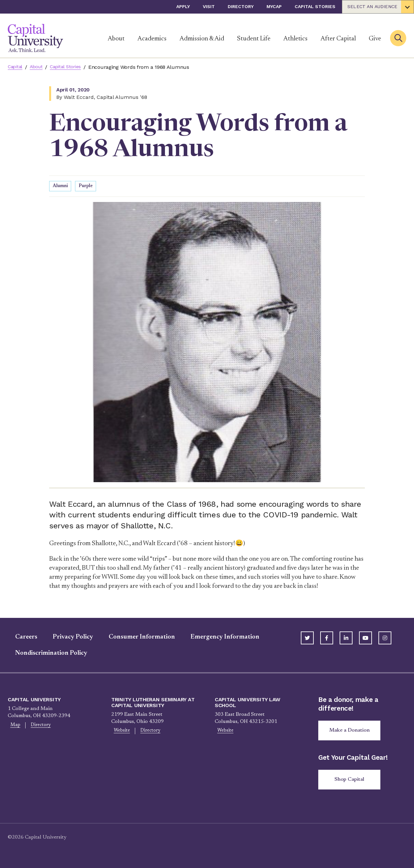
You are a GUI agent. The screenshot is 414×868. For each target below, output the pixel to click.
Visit (209, 6)
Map (13, 726)
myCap (274, 6)
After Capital (338, 39)
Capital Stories (315, 6)
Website (120, 732)
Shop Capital (352, 783)
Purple (87, 187)
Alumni (61, 187)
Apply (183, 6)
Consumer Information (134, 638)
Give (375, 39)
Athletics (295, 39)
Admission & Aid (202, 39)
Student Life (254, 39)
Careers (19, 638)
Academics (152, 39)
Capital (16, 67)
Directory (241, 6)
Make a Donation (352, 732)
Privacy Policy (65, 638)
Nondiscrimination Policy (44, 654)
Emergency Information (218, 638)
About (116, 39)
